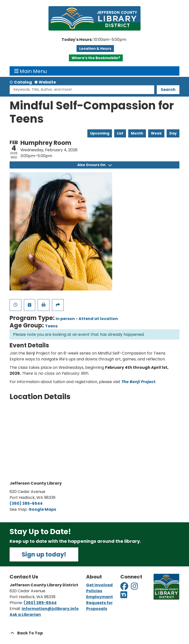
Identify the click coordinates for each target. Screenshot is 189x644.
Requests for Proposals (99, 606)
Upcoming (100, 133)
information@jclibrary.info (50, 609)
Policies (94, 591)
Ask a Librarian (25, 615)
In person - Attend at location (87, 319)
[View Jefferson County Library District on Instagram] (135, 588)
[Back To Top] (94, 633)
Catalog (23, 82)
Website (47, 82)
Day (173, 133)
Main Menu (31, 71)
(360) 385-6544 (26, 503)
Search (168, 90)
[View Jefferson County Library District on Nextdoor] (124, 596)
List (120, 133)
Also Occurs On (94, 165)
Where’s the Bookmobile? (96, 58)
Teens (51, 326)
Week (156, 133)
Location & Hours (95, 49)
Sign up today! (44, 554)
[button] (94, 40)
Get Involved (99, 585)
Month (137, 133)
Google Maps (42, 509)
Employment (100, 597)
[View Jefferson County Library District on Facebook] (125, 588)
